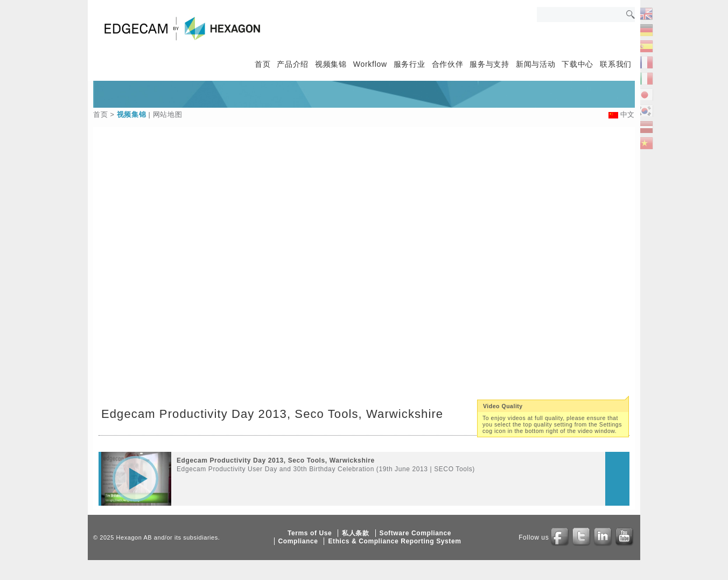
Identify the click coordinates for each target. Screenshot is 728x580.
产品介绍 (293, 64)
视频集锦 (331, 64)
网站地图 (168, 114)
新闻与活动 (536, 64)
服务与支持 (489, 64)
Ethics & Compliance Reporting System (394, 541)
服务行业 (409, 64)
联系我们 (616, 64)
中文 (628, 114)
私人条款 (355, 533)
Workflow (370, 64)
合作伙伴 (448, 64)
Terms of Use (310, 533)
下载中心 (577, 64)
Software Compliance (415, 533)
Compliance (298, 541)
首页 (262, 64)
